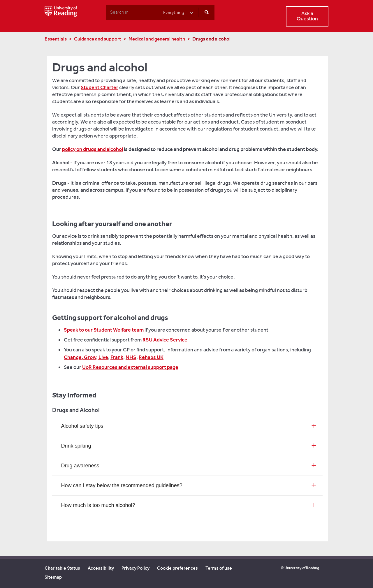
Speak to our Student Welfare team (104, 330)
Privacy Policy (136, 568)
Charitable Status (62, 568)
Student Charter (100, 87)
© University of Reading (300, 568)
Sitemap (53, 577)
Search (106, 12)
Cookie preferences (177, 568)
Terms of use (219, 568)
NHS (131, 357)
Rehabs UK (151, 357)
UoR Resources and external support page (130, 367)
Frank (117, 357)
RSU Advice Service (165, 340)
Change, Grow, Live (86, 357)
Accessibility (101, 568)
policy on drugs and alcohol (93, 149)
